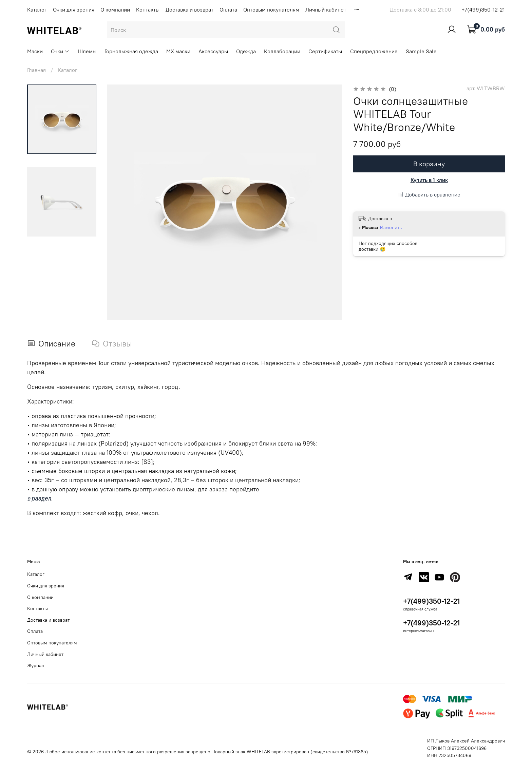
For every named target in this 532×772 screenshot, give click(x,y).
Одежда (246, 51)
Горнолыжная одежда (131, 51)
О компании (115, 10)
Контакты (148, 10)
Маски (35, 51)
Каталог (37, 10)
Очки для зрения (74, 10)
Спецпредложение (374, 51)
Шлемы (87, 51)
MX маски (178, 51)
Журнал (36, 665)
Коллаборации (282, 51)
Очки (60, 51)
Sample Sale (421, 51)
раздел (41, 498)
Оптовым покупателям (271, 10)
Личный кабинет (326, 10)
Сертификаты (325, 51)
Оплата (228, 10)
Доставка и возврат (189, 10)
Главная (36, 70)
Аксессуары (213, 51)
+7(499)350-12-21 (483, 10)
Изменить (391, 227)
